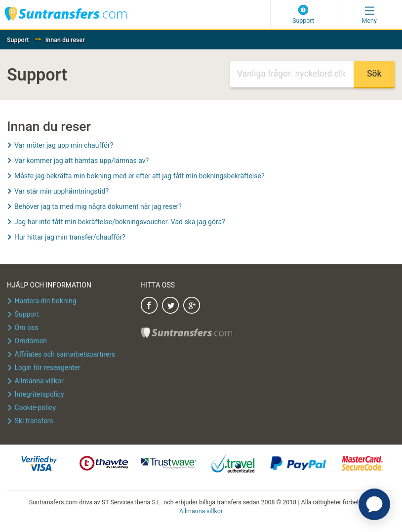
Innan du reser (65, 40)
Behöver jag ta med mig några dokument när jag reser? (98, 206)
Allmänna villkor (201, 511)
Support (18, 40)
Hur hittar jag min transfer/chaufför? (70, 237)
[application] (374, 504)
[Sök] (292, 75)
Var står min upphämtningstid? (61, 191)
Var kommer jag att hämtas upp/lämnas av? (81, 161)
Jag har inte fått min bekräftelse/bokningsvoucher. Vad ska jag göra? (120, 222)
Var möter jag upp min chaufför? (64, 145)
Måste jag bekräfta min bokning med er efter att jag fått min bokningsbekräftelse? (140, 176)
